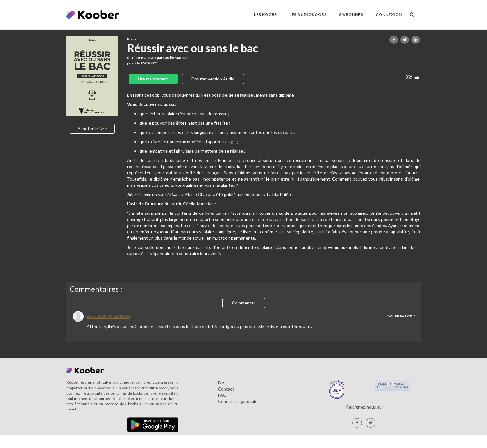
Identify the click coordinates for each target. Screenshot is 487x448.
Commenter (244, 303)
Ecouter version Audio (213, 79)
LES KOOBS (266, 14)
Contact (226, 389)
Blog (222, 383)
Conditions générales (239, 401)
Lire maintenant (153, 79)
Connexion (389, 14)
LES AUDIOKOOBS (308, 14)
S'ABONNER (351, 14)
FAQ (222, 395)
